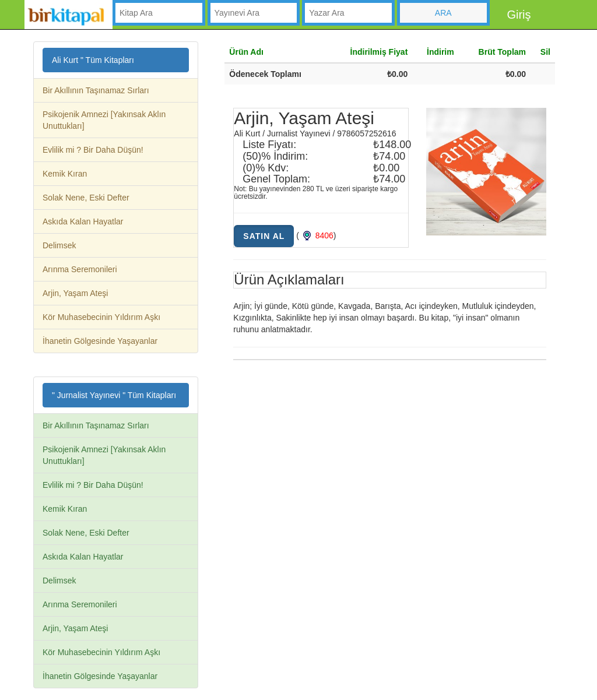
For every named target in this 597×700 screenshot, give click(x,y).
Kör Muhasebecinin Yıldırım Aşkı (101, 317)
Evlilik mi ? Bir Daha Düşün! (93, 150)
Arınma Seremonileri (80, 269)
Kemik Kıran (65, 174)
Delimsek (59, 245)
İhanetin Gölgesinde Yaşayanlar (100, 341)
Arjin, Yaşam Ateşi (75, 293)
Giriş (519, 15)
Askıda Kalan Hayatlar (83, 221)
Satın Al (264, 236)
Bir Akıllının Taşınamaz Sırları (96, 90)
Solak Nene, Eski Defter (86, 198)
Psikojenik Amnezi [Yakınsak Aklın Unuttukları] (104, 120)
